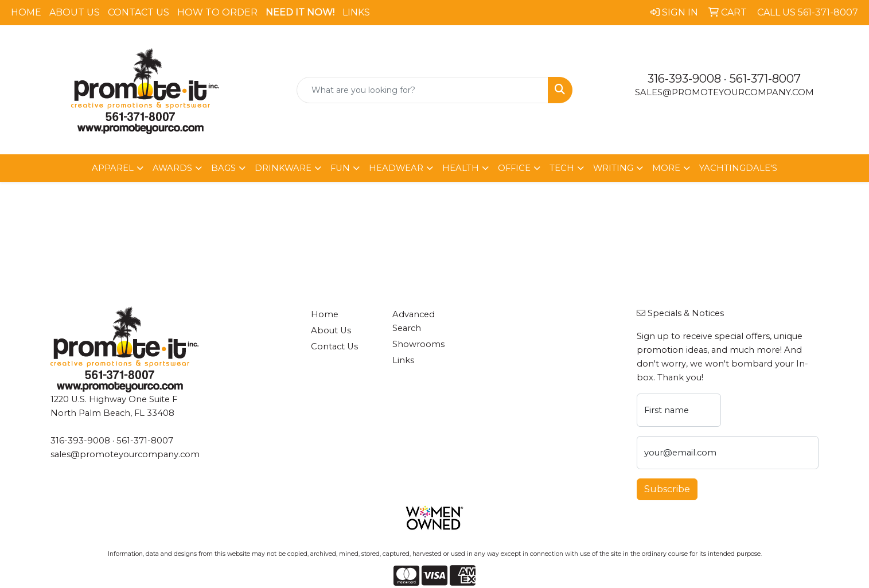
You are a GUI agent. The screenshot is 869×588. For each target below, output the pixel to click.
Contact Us (139, 12)
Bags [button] (223, 168)
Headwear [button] (396, 168)
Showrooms (418, 344)
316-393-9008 (684, 79)
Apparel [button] (113, 168)
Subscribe (667, 489)
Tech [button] (562, 168)
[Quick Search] (422, 90)
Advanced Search (414, 321)
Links (356, 12)
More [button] (666, 168)
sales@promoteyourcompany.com (724, 92)
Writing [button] (613, 168)
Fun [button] (340, 168)
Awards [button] (172, 168)
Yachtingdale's (738, 168)
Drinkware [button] (283, 168)
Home (26, 12)
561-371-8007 (765, 79)
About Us (75, 12)
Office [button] (514, 168)
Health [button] (461, 168)
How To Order (217, 12)
